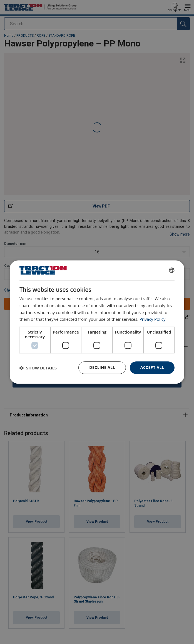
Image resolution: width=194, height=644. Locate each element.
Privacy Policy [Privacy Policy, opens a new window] (153, 319)
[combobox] (172, 270)
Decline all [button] (102, 367)
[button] (38, 368)
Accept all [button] (152, 367)
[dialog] (97, 322)
